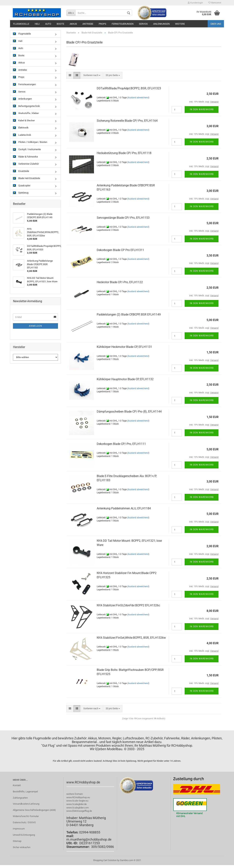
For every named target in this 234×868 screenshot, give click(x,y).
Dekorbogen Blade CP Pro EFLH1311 (120, 250)
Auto (48, 24)
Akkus (73, 24)
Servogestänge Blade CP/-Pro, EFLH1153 (123, 218)
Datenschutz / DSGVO (24, 822)
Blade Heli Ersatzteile (27, 178)
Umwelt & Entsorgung (24, 835)
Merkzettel (215, 3)
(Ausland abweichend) (138, 98)
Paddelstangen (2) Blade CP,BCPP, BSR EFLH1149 (129, 315)
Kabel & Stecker (24, 121)
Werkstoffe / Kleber (26, 113)
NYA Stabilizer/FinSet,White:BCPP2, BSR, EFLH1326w (131, 638)
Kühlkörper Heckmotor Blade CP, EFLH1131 (124, 347)
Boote (60, 24)
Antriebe (88, 24)
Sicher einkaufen (22, 847)
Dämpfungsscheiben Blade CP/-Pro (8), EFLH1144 (129, 412)
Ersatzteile (21, 171)
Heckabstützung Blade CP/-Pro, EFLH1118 (124, 153)
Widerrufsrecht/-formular (26, 816)
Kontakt (17, 785)
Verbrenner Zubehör (26, 164)
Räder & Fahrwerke (25, 157)
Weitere (180, 24)
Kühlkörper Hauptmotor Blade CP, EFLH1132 (125, 379)
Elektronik (21, 128)
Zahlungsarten (20, 798)
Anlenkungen (161, 24)
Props (102, 24)
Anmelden (35, 326)
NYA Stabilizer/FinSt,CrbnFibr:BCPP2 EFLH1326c (128, 605)
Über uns (216, 24)
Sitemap (17, 841)
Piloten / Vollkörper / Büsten (30, 142)
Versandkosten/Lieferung (26, 804)
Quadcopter (22, 186)
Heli (37, 24)
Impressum (19, 829)
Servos (143, 24)
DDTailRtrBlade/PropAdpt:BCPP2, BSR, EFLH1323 (129, 88)
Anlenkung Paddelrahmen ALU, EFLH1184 (124, 508)
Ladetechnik (22, 135)
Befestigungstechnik (26, 106)
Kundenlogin (195, 3)
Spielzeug (21, 193)
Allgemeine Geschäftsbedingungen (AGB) (34, 810)
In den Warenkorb (202, 109)
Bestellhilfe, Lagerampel (25, 792)
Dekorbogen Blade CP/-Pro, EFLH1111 (121, 444)
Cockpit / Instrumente (27, 150)
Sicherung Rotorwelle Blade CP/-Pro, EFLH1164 (127, 121)
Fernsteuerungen (123, 24)
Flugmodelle (21, 24)
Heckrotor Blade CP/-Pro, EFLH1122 (120, 282)
